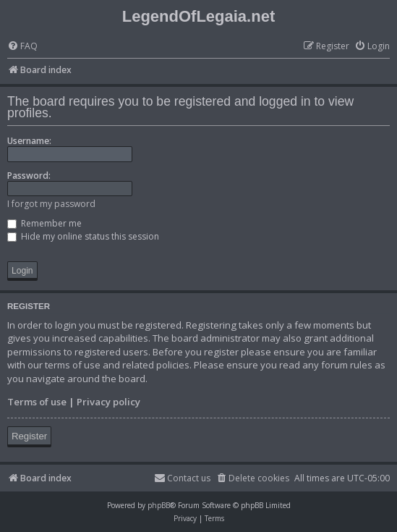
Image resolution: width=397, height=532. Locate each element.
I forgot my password (51, 204)
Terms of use (37, 402)
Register (29, 436)
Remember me (44, 223)
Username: (29, 141)
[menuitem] (22, 47)
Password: (29, 176)
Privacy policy (108, 402)
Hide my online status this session (83, 236)
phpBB (159, 505)
